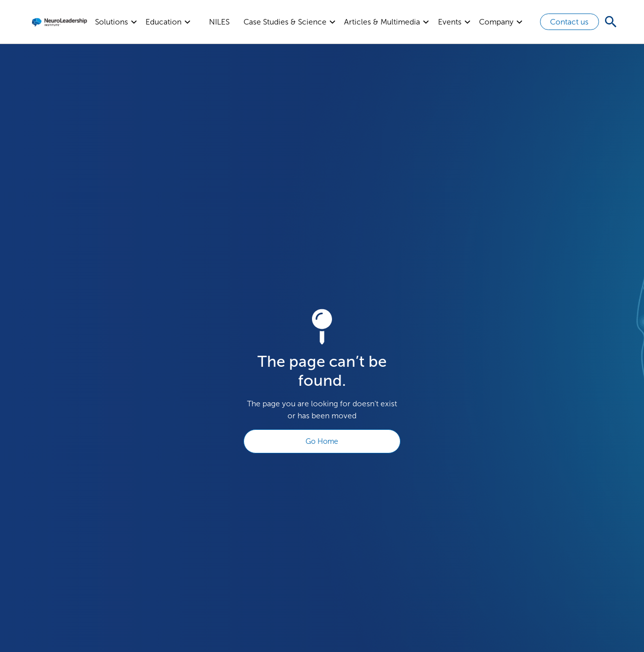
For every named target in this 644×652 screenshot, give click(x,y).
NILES (219, 22)
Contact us (569, 22)
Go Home (322, 441)
